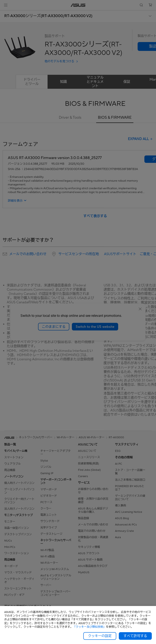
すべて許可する (135, 636)
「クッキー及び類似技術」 (89, 627)
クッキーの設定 (100, 636)
